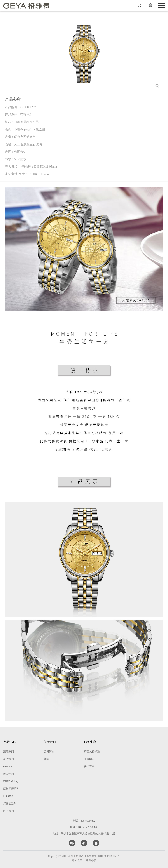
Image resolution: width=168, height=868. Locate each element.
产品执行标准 (92, 752)
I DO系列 (9, 796)
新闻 (46, 759)
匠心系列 (9, 811)
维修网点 (89, 759)
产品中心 (9, 742)
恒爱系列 (9, 774)
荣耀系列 (9, 752)
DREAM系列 (11, 781)
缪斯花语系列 (11, 789)
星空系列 (9, 759)
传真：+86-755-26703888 (84, 827)
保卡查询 (89, 766)
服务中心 (90, 742)
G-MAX (8, 766)
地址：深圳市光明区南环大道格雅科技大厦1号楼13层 (84, 833)
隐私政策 (77, 860)
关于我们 (50, 742)
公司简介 (49, 752)
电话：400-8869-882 (84, 821)
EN (150, 5)
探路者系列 (10, 804)
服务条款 (91, 860)
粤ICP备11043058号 (109, 856)
